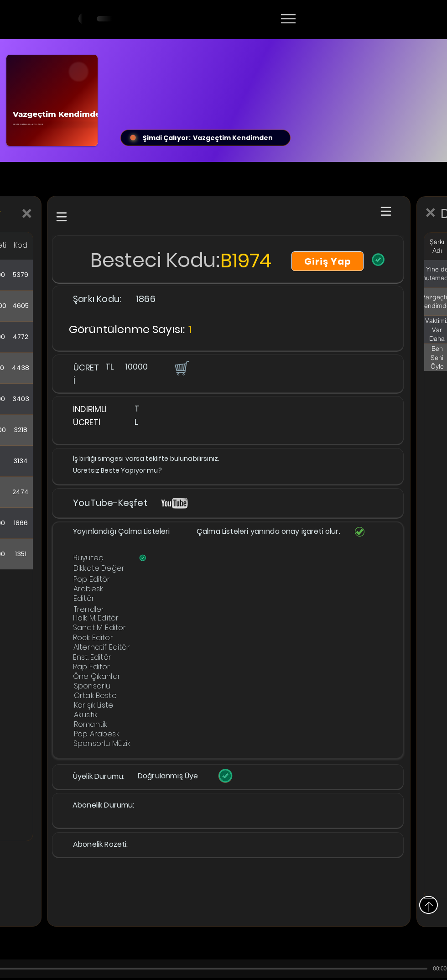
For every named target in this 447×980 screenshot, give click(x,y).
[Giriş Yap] (327, 261)
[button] (181, 368)
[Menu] (288, 19)
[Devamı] (342, 19)
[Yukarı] (429, 905)
